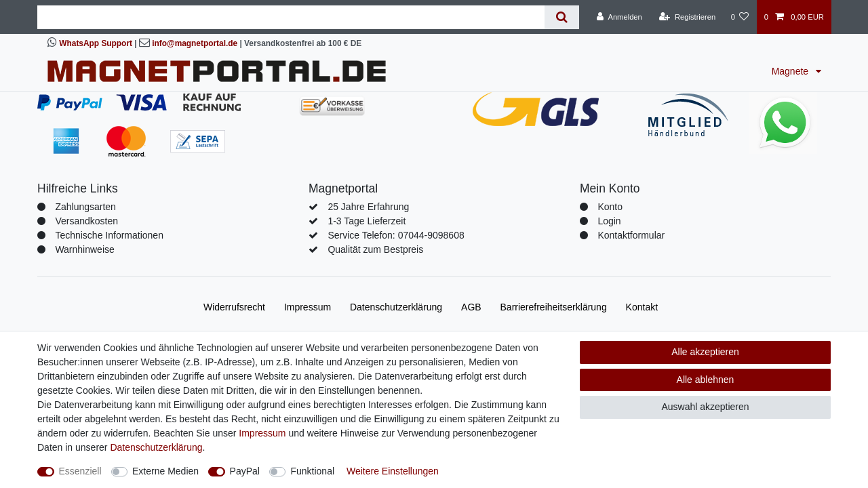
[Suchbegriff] (291, 17)
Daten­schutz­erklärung (396, 307)
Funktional (312, 471)
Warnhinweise (84, 249)
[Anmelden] (619, 17)
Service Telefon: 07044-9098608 (396, 235)
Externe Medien (165, 471)
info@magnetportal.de (195, 43)
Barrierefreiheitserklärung (554, 307)
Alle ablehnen (706, 380)
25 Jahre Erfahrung (368, 207)
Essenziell (80, 471)
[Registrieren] (687, 17)
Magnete (791, 71)
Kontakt (642, 307)
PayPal (245, 471)
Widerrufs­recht (234, 307)
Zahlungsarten (85, 207)
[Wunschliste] (739, 17)
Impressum (308, 307)
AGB (471, 307)
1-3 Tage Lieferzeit (367, 221)
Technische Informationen (109, 235)
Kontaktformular (631, 235)
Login (609, 221)
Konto (610, 207)
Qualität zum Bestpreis (375, 249)
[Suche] (562, 17)
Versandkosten (86, 221)
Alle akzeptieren (705, 352)
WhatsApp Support (96, 43)
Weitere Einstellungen (393, 471)
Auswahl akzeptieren (705, 407)
